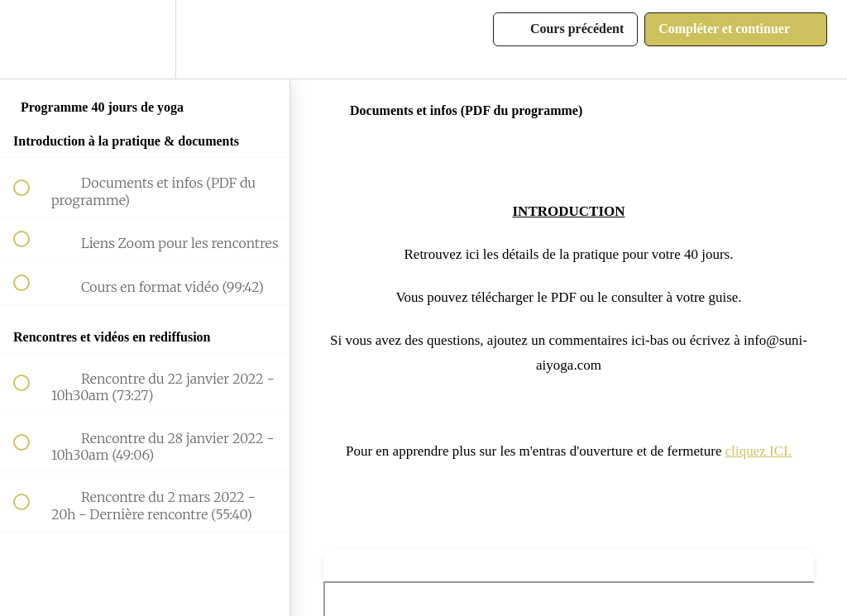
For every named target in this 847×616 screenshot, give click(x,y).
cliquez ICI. (758, 451)
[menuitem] (145, 39)
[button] (31, 39)
